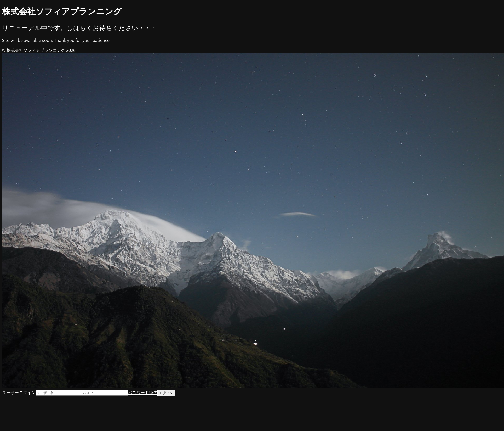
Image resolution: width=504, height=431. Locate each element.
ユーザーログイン (19, 393)
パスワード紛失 (143, 393)
